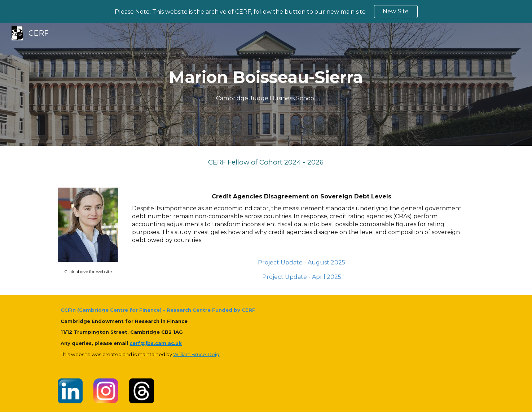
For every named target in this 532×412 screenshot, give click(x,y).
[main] (266, 85)
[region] (266, 12)
